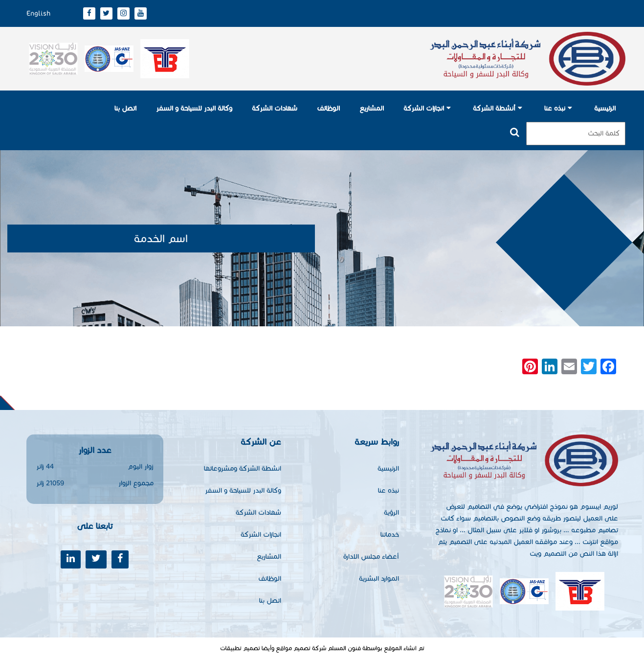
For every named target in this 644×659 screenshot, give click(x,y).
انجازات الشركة (424, 108)
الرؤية (391, 512)
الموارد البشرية (379, 579)
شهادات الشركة (275, 108)
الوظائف (328, 108)
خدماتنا (390, 534)
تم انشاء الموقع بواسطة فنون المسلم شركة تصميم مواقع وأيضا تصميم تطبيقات (322, 648)
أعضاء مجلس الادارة (371, 557)
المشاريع (372, 108)
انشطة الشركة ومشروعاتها (243, 468)
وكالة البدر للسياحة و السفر (194, 108)
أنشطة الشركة (494, 108)
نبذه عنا (555, 108)
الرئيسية (605, 108)
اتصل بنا (125, 108)
